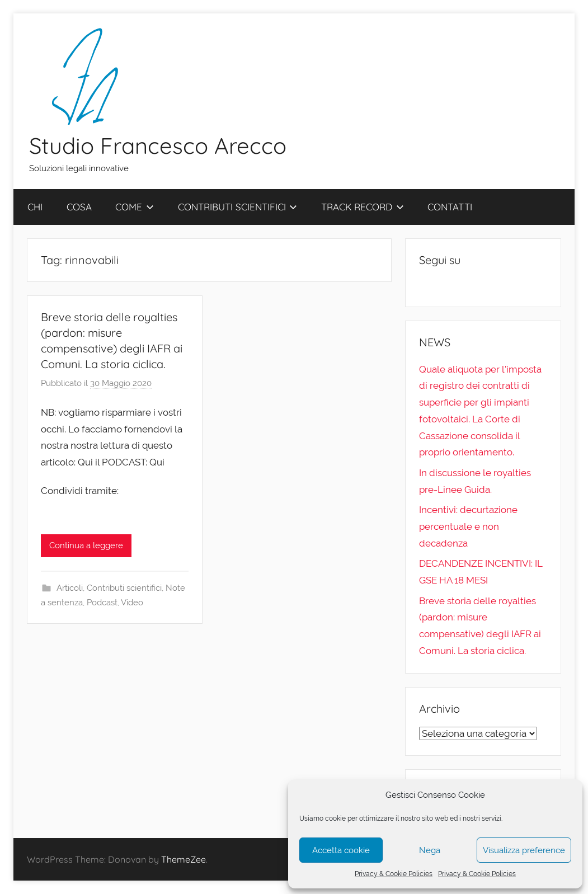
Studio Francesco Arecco (158, 145)
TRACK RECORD (363, 207)
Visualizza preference (524, 850)
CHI (35, 207)
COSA (79, 207)
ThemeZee (184, 859)
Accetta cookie (341, 850)
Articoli (70, 588)
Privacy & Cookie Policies (394, 874)
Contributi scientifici (124, 588)
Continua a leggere (86, 545)
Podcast (102, 603)
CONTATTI (450, 207)
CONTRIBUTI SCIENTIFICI (238, 207)
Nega (430, 850)
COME (135, 207)
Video (132, 603)
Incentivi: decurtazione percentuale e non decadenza (468, 526)
